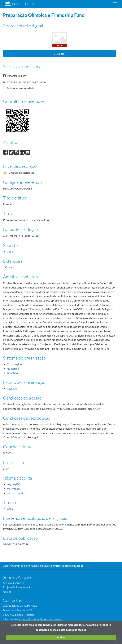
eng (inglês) (13, 484)
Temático (12, 373)
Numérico (13, 369)
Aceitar (61, 637)
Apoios (7, 592)
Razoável (12, 389)
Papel (10, 252)
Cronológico (14, 364)
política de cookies (76, 630)
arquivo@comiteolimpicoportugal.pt (61, 566)
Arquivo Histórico (14, 583)
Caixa (10, 509)
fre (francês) (14, 489)
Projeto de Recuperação (17, 587)
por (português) (16, 493)
